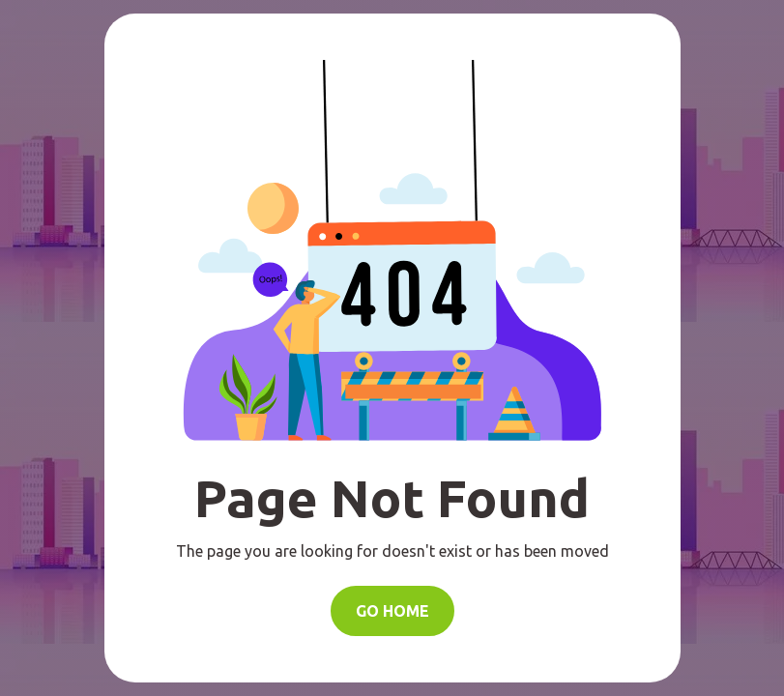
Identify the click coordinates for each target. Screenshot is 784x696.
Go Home (392, 611)
